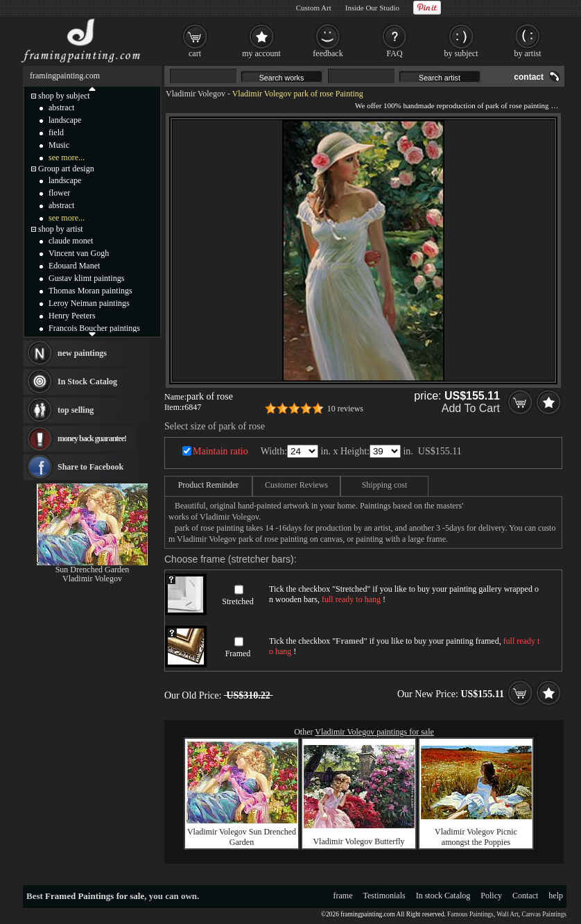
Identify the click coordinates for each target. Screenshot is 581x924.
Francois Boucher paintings (94, 328)
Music (59, 145)
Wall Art (508, 914)
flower (59, 193)
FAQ (394, 53)
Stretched (237, 601)
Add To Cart (471, 408)
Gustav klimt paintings (86, 278)
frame (343, 896)
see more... (67, 157)
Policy (491, 896)
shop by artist (61, 229)
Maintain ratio (220, 451)
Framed (238, 653)
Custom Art (314, 8)
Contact (525, 896)
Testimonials (384, 896)
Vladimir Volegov (196, 94)
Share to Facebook (90, 467)
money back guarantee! (92, 438)
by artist (528, 53)
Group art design (66, 169)
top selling (76, 410)
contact (529, 77)
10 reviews (345, 409)
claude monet (71, 241)
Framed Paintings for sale (95, 896)
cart (195, 53)
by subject (461, 53)
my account (261, 53)
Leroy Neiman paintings (89, 303)
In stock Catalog (443, 896)
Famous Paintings (470, 914)
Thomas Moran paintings (90, 291)
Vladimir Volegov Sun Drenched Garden (242, 837)
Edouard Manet (74, 266)
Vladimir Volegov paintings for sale (374, 732)
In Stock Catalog (87, 382)
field (56, 132)
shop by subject (64, 96)
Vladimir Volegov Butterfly (358, 841)
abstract (61, 108)
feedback (328, 53)
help (556, 896)
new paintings (82, 353)
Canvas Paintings (544, 914)
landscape (65, 120)
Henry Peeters (72, 316)
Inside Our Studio (372, 8)
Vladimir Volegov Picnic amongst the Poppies (476, 837)
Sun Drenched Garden (93, 570)
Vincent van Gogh (79, 253)
